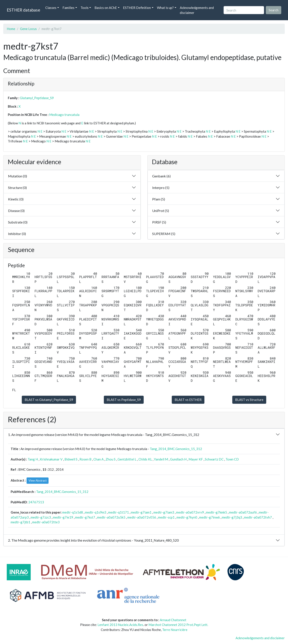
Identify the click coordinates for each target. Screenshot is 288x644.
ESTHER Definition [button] (137, 8)
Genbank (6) (161, 176)
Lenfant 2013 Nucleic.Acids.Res (120, 625)
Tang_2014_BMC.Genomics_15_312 (176, 449)
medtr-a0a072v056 (142, 517)
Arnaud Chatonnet (173, 620)
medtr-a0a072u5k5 (111, 517)
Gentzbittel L (127, 459)
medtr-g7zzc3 (41, 517)
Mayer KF (196, 459)
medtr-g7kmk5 (216, 512)
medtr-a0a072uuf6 (243, 512)
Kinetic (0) (16, 199)
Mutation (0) (18, 176)
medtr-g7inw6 (210, 517)
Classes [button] (51, 8)
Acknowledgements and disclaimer (197, 10)
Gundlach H (178, 459)
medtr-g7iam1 (141, 512)
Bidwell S (71, 459)
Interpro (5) (161, 188)
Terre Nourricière (175, 630)
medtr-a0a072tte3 (46, 522)
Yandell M (161, 459)
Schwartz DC (214, 459)
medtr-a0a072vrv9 (190, 512)
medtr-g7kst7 (85, 517)
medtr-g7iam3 (164, 512)
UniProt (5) (161, 211)
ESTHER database (23, 10)
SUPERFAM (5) (164, 234)
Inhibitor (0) (17, 234)
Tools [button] (85, 8)
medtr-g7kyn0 (187, 517)
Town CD (232, 459)
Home (11, 29)
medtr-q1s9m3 (96, 512)
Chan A (99, 459)
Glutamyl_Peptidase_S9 (37, 98)
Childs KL (145, 459)
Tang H (33, 459)
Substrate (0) (18, 222)
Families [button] (68, 8)
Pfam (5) (159, 199)
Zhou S (111, 459)
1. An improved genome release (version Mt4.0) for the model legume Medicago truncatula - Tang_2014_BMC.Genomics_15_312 (104, 435)
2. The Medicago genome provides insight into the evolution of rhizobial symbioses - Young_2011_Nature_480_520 (93, 540)
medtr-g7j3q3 (232, 517)
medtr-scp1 (166, 517)
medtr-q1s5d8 (73, 512)
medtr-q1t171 (119, 512)
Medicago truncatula (64, 115)
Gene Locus (28, 29)
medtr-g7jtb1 (20, 522)
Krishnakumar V (51, 459)
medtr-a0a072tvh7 (258, 517)
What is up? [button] (165, 8)
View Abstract (38, 480)
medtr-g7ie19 (63, 517)
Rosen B (85, 459)
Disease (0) (16, 211)
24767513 (36, 502)
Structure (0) (17, 188)
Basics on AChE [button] (106, 8)
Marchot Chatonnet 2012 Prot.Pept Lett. (178, 625)
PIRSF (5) (159, 222)
